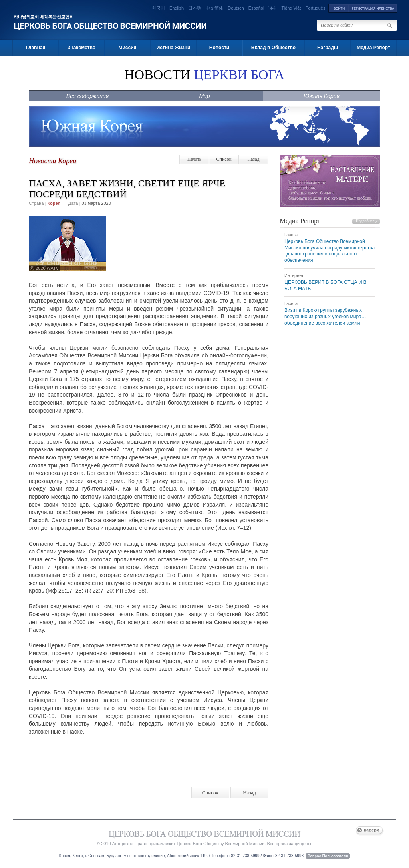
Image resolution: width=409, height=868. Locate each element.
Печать (194, 159)
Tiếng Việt (291, 8)
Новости (219, 48)
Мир (204, 96)
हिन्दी (273, 8)
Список (224, 159)
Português (315, 8)
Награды (328, 48)
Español (256, 8)
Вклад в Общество (273, 48)
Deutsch (236, 8)
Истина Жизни (174, 48)
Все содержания (87, 96)
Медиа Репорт (373, 48)
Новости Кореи (53, 161)
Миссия (127, 48)
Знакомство (81, 48)
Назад (253, 159)
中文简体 (214, 8)
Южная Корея (322, 96)
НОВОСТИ (204, 75)
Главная (36, 48)
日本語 (195, 8)
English (177, 8)
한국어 (158, 8)
